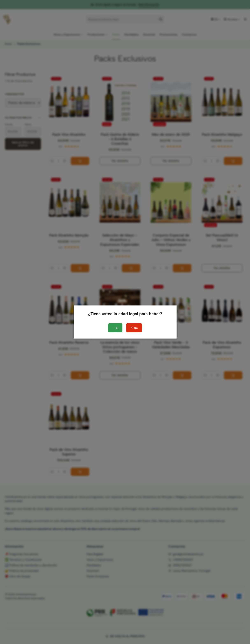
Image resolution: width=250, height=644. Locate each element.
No (134, 328)
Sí (115, 328)
